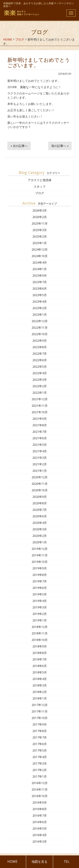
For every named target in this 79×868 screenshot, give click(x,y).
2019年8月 (40, 575)
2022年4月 (40, 373)
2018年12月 (40, 627)
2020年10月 (40, 490)
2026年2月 (40, 217)
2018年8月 (40, 653)
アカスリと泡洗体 (40, 180)
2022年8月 (40, 347)
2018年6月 (40, 666)
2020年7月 (40, 510)
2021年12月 (40, 399)
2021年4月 (40, 451)
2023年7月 (40, 282)
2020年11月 (40, 484)
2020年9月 (40, 497)
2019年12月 (40, 549)
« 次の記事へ (19, 146)
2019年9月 (40, 568)
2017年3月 (40, 763)
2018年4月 (40, 679)
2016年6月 (40, 822)
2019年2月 (40, 614)
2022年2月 (40, 386)
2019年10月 (40, 562)
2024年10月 (40, 256)
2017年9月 (40, 724)
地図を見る (39, 862)
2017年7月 (40, 737)
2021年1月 (40, 471)
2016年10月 (40, 796)
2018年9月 (40, 646)
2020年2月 (40, 536)
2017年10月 (40, 718)
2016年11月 (40, 789)
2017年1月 (40, 776)
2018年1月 (40, 698)
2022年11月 (40, 327)
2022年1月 (40, 393)
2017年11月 (40, 711)
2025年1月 (40, 243)
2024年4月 (40, 262)
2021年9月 (40, 419)
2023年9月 (40, 275)
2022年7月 (40, 354)
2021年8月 (40, 425)
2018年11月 (40, 633)
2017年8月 (40, 731)
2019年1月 (40, 620)
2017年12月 (40, 705)
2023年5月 (40, 295)
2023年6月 (40, 288)
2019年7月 (40, 581)
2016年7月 (40, 815)
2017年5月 (40, 750)
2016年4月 (40, 835)
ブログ (40, 193)
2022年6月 (40, 360)
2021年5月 (40, 445)
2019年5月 (40, 594)
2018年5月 (40, 672)
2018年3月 (40, 685)
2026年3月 (40, 210)
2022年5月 (40, 367)
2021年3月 (40, 458)
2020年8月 (40, 503)
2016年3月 (40, 841)
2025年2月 (40, 236)
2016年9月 (40, 802)
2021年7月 (40, 432)
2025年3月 (40, 230)
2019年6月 (40, 588)
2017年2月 (40, 770)
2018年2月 (40, 692)
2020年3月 (40, 529)
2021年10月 (40, 412)
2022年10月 (40, 334)
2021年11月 (40, 406)
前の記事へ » (60, 146)
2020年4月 (40, 523)
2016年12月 (40, 783)
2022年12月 (40, 321)
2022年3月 (40, 380)
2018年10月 (40, 640)
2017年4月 (40, 757)
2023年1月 (40, 314)
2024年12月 (40, 249)
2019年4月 (40, 601)
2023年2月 (40, 308)
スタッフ (40, 186)
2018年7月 (40, 659)
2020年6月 (40, 516)
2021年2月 (40, 464)
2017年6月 (40, 744)
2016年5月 (40, 828)
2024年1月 (40, 269)
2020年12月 (40, 477)
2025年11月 (40, 223)
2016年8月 (40, 809)
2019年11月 (40, 555)
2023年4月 (40, 301)
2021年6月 (40, 438)
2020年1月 (40, 542)
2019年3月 (40, 607)
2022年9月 (40, 341)
